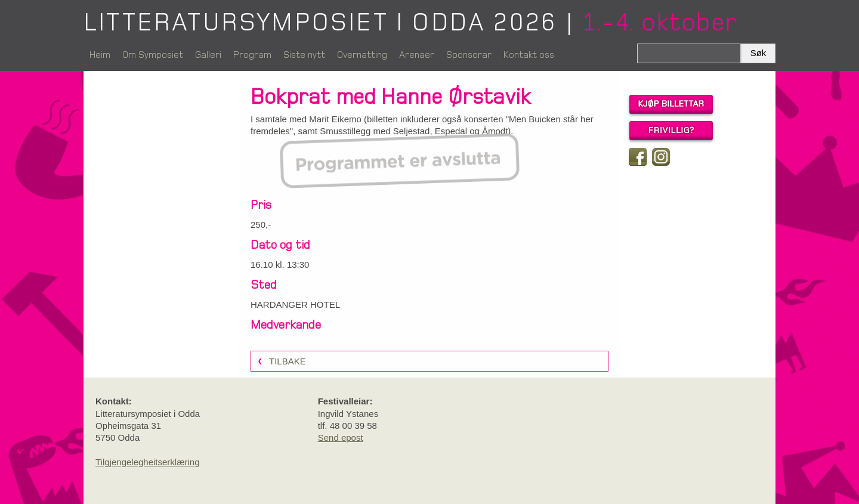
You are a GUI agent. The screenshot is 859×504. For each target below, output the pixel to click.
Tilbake (288, 361)
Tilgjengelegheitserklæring (148, 462)
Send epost (341, 437)
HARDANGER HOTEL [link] (295, 304)
